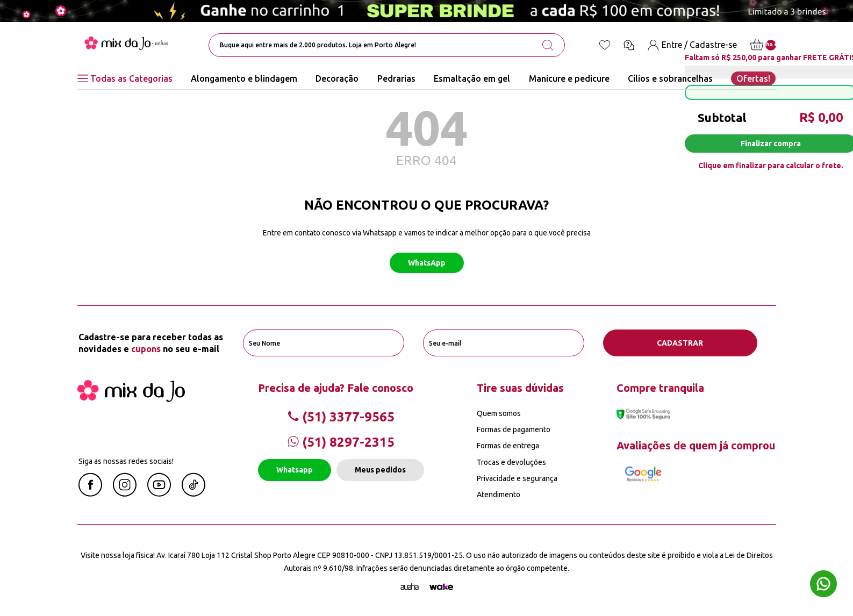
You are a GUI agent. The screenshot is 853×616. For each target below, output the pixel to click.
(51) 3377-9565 (341, 417)
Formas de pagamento (514, 429)
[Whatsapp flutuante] (823, 585)
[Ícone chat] (629, 45)
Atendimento (499, 495)
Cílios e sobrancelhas (670, 78)
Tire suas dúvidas (520, 388)
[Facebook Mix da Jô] (90, 493)
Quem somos (499, 413)
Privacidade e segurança (517, 478)
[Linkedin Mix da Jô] (193, 493)
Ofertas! (753, 78)
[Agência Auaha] (410, 587)
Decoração (337, 78)
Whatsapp (295, 470)
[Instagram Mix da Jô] (125, 493)
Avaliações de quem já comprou (696, 445)
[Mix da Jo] (131, 399)
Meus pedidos (380, 470)
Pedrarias (396, 78)
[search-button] (548, 45)
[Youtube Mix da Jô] (159, 493)
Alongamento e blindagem (244, 78)
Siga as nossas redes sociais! (126, 461)
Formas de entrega (508, 446)
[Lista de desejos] (605, 45)
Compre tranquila (660, 388)
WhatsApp (427, 263)
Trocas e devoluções (511, 462)
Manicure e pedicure (569, 78)
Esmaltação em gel (472, 78)
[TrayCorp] (441, 587)
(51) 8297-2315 (341, 442)
